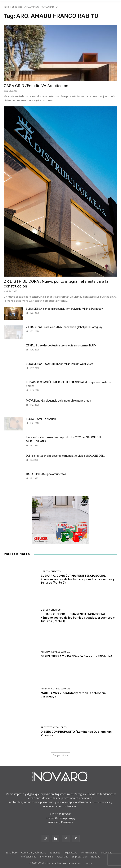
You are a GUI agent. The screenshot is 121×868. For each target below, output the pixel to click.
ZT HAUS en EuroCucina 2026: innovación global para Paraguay (64, 327)
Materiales (106, 853)
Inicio (7, 7)
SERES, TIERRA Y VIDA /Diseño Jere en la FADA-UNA (76, 656)
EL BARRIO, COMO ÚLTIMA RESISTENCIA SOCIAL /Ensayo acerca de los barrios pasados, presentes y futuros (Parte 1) (78, 618)
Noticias (96, 857)
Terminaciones (89, 853)
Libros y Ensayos (51, 571)
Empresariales (80, 857)
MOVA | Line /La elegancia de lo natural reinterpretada (58, 401)
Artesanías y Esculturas (55, 652)
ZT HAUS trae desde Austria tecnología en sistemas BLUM (61, 345)
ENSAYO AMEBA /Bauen (41, 419)
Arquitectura (71, 853)
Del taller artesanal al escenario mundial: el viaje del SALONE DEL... (66, 456)
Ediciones (55, 853)
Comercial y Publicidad (34, 853)
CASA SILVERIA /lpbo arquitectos (46, 474)
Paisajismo (63, 857)
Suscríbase (12, 853)
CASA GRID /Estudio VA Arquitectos (36, 86)
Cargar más (60, 755)
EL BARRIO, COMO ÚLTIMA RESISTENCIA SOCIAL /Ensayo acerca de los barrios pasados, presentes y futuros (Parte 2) (78, 579)
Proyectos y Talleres (54, 727)
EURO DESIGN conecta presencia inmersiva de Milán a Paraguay (64, 309)
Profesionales (29, 857)
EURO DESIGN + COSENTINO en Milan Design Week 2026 (60, 364)
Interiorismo (46, 857)
